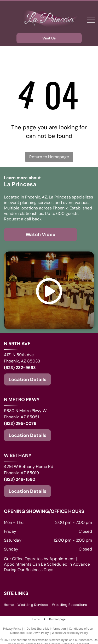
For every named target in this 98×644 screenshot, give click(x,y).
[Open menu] (91, 20)
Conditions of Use (81, 628)
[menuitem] (11, 605)
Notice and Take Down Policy (30, 633)
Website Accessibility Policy (70, 633)
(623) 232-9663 (20, 368)
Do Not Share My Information (46, 628)
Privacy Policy (12, 628)
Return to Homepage (49, 157)
